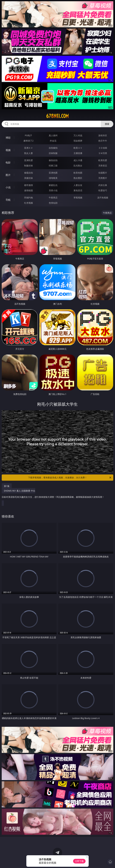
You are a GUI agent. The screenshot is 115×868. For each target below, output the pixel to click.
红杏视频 (29, 203)
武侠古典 (103, 185)
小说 (8, 187)
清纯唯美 (53, 178)
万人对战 (78, 135)
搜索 (107, 124)
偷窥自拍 (29, 173)
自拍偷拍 (53, 148)
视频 (8, 150)
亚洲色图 (53, 173)
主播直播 (78, 153)
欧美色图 (78, 173)
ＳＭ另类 (103, 153)
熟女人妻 (29, 153)
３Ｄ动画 (103, 148)
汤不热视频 (103, 198)
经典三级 (53, 166)
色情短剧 (53, 203)
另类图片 (103, 178)
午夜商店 (53, 198)
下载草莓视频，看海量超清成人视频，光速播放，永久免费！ (70, 478)
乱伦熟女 (78, 166)
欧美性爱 (103, 160)
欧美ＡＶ (78, 148)
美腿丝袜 (29, 178)
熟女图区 (78, 178)
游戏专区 (103, 135)
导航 (8, 200)
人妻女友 (78, 185)
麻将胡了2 (29, 141)
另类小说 (53, 190)
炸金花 (53, 141)
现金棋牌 (78, 141)
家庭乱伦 (53, 185)
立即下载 (79, 861)
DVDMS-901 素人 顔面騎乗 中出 (53, 495)
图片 (8, 175)
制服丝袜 (29, 166)
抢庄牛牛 (103, 141)
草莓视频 (78, 198)
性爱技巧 (103, 190)
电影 (8, 163)
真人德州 (53, 135)
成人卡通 (78, 160)
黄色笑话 (78, 190)
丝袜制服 (53, 153)
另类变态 (103, 166)
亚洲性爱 (29, 160)
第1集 (7, 486)
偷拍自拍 (53, 160)
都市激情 (29, 185)
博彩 (8, 138)
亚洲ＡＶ (29, 148)
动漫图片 (103, 173)
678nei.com (57, 116)
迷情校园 (29, 190)
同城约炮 (29, 198)
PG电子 (28, 135)
